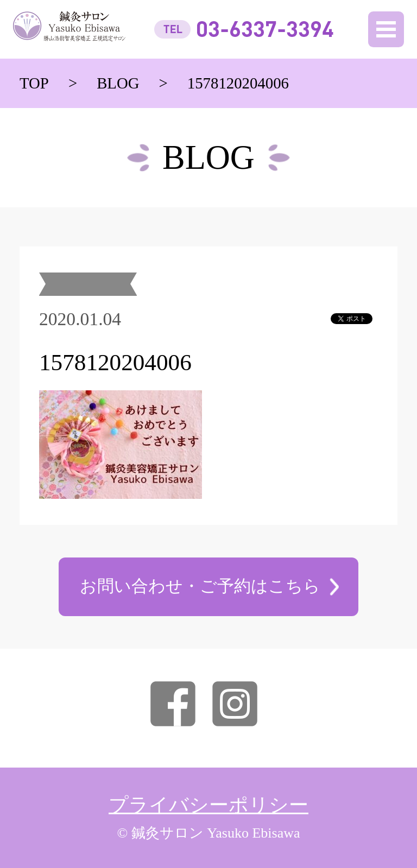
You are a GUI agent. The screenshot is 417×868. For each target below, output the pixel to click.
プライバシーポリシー (208, 805)
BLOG (118, 83)
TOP (34, 83)
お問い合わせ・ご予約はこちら (200, 586)
